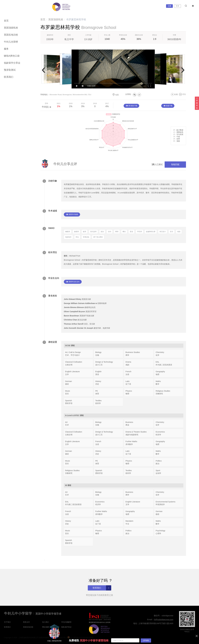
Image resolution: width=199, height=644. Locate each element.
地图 (116, 95)
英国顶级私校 (11, 28)
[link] (43, 19)
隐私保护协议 (66, 627)
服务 (6, 49)
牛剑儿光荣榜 (11, 42)
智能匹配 (175, 164)
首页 (6, 21)
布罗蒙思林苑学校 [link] (76, 19)
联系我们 (9, 77)
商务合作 (26, 622)
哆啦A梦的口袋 (12, 56)
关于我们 (7, 622)
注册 (169, 6)
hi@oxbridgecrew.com (164, 619)
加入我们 (46, 622)
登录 (178, 6)
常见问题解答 (66, 622)
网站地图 (46, 627)
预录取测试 (10, 70)
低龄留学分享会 (12, 63)
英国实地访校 (11, 35)
